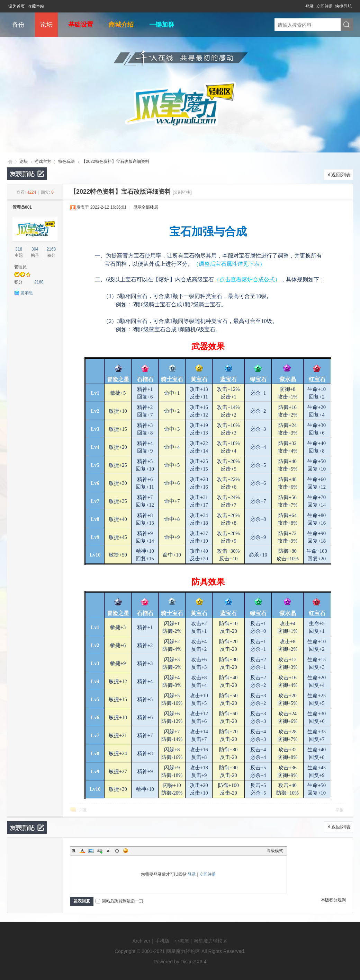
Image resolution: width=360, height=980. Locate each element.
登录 (309, 6)
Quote (108, 851)
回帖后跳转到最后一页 (119, 901)
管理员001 (22, 207)
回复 (83, 810)
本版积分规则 (333, 900)
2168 (51, 249)
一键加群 (162, 25)
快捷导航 (343, 6)
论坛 (46, 25)
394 (35, 249)
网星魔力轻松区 (10, 162)
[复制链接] (182, 192)
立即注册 (325, 6)
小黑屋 (182, 941)
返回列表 (341, 175)
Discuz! (189, 962)
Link (100, 851)
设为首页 (17, 6)
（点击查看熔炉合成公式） (247, 279)
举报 (340, 810)
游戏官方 (43, 161)
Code (117, 851)
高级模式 (275, 851)
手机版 (162, 941)
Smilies (126, 851)
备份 (18, 25)
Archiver (141, 941)
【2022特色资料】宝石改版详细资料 (115, 161)
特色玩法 (66, 161)
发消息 (27, 293)
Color (82, 851)
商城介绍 (121, 25)
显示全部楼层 (146, 207)
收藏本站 (36, 6)
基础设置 (81, 25)
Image (91, 851)
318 (19, 249)
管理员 (20, 267)
